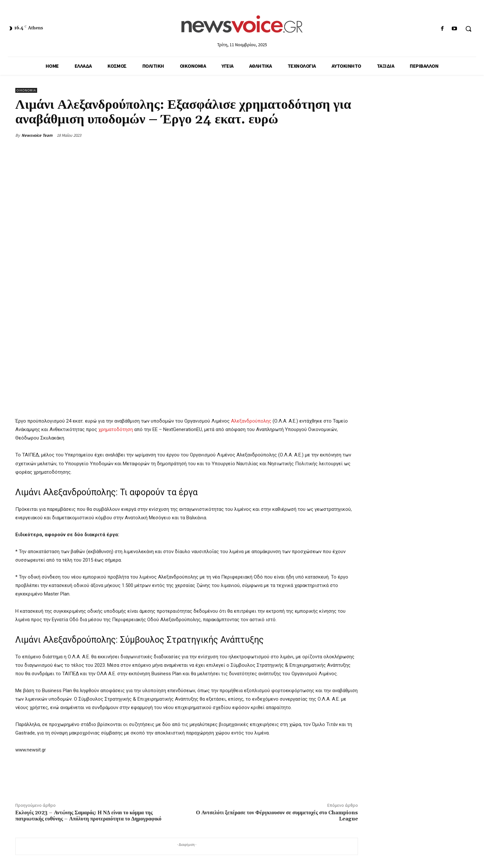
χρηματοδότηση (116, 429)
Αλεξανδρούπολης (251, 421)
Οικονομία (26, 90)
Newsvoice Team (37, 135)
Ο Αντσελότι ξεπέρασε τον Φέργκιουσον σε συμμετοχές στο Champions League (277, 816)
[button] (468, 29)
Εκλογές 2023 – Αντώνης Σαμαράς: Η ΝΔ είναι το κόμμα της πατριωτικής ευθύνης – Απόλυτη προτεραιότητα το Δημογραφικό (88, 816)
